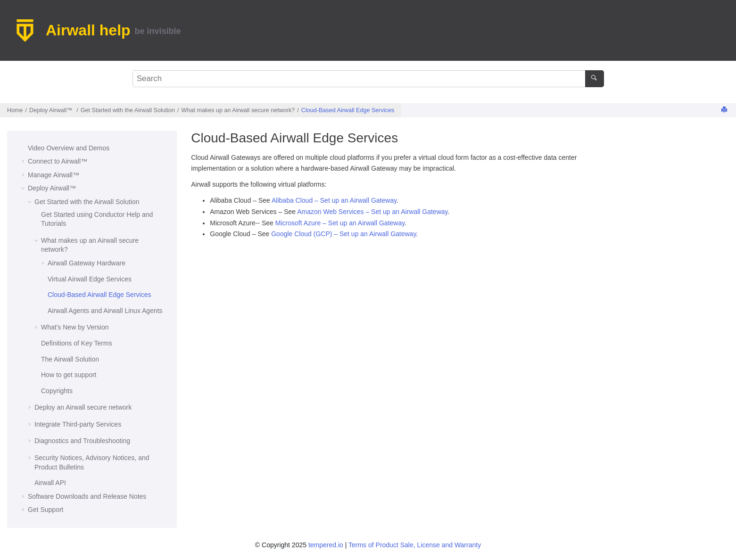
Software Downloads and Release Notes (87, 496)
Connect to (58, 161)
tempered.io (326, 545)
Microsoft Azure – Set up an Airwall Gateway (340, 223)
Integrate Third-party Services (78, 424)
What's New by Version (75, 327)
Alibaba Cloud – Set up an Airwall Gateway (334, 200)
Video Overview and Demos (69, 148)
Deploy (52, 110)
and (105, 311)
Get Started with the (128, 110)
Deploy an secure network (83, 407)
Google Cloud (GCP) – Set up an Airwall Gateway (343, 234)
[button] (24, 148)
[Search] (594, 79)
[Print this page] (725, 110)
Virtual (90, 279)
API (50, 483)
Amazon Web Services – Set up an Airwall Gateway (372, 212)
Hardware (87, 263)
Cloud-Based (348, 110)
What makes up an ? (238, 110)
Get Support (46, 510)
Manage (54, 175)
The (70, 359)
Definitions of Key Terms (77, 343)
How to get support (69, 375)
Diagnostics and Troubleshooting (82, 441)
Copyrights (57, 391)
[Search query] (368, 79)
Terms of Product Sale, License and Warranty (415, 545)
